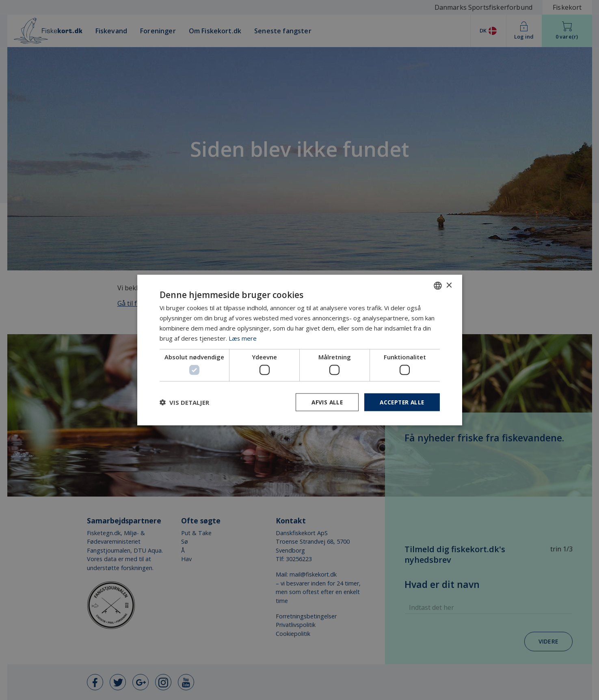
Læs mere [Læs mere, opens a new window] (243, 338)
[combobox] (438, 285)
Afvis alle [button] (324, 402)
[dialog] (300, 350)
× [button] (449, 285)
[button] (184, 402)
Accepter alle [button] (401, 402)
